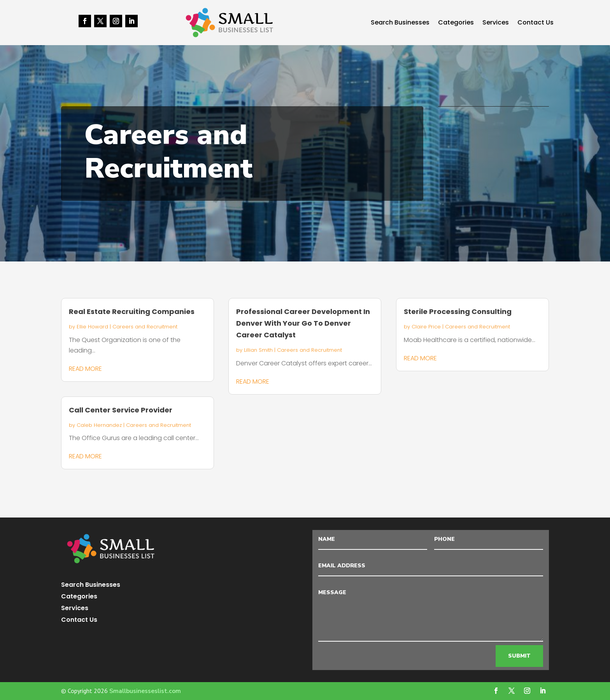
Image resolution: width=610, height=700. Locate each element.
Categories (456, 23)
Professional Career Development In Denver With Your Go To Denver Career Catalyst (303, 323)
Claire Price (426, 327)
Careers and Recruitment (145, 327)
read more (85, 369)
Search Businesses (400, 23)
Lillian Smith (258, 350)
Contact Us (536, 23)
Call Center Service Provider (121, 410)
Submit (519, 656)
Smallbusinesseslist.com (145, 691)
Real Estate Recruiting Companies (132, 311)
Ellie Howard (92, 327)
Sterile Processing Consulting (458, 311)
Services (496, 23)
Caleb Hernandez (99, 425)
